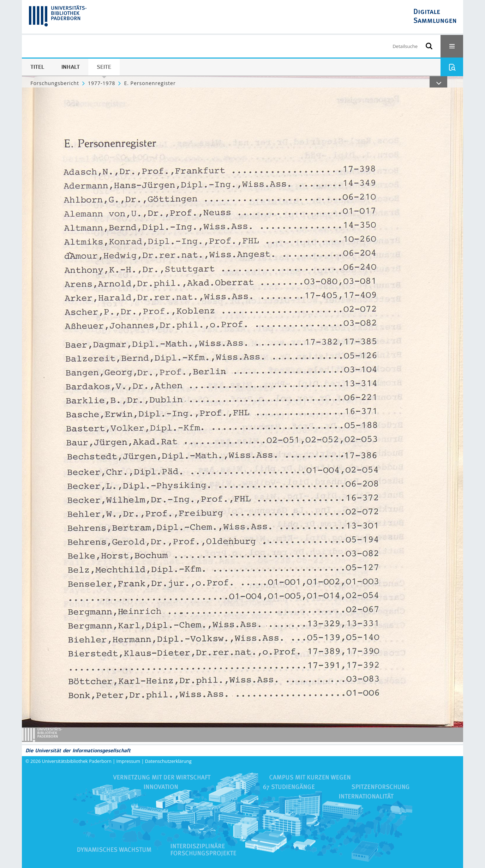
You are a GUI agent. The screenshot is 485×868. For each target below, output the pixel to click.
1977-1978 (102, 83)
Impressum (128, 761)
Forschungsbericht (55, 83)
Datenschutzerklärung (168, 761)
